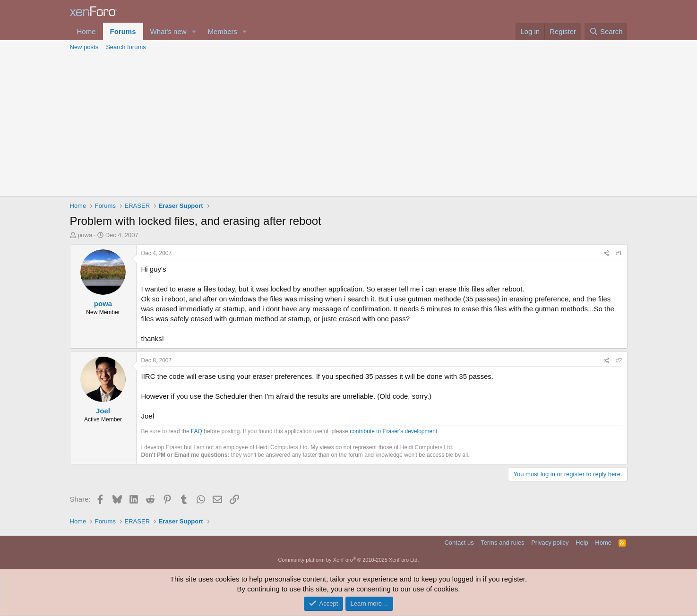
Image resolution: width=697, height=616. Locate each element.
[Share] (606, 253)
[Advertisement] (349, 125)
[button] (194, 31)
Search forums (126, 47)
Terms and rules (502, 543)
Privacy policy (550, 543)
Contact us (459, 543)
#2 (619, 360)
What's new (168, 31)
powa (85, 235)
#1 (619, 253)
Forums (123, 31)
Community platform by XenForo (349, 560)
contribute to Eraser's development (393, 431)
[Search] (606, 31)
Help (582, 543)
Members (222, 31)
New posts (84, 47)
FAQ (197, 431)
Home (86, 31)
